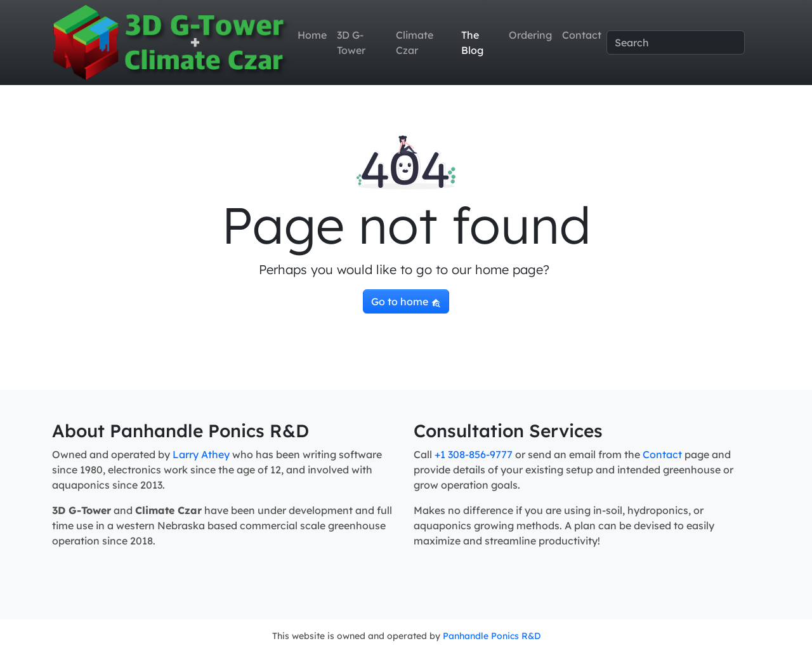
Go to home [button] (406, 301)
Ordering (530, 35)
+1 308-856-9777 (474, 454)
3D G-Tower (351, 43)
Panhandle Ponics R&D (492, 636)
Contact (582, 35)
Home (312, 35)
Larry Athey (201, 454)
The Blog (472, 43)
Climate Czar (415, 43)
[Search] (676, 43)
